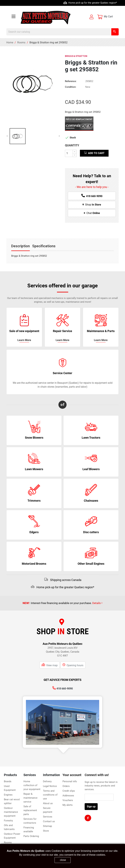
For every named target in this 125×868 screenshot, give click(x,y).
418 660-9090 (63, 689)
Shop (92, 205)
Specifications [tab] (44, 246)
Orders (66, 786)
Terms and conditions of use (50, 795)
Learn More (101, 340)
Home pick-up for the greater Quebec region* (65, 587)
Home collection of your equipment (32, 785)
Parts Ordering (31, 836)
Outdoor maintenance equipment (11, 812)
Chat (92, 213)
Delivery (47, 781)
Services (48, 817)
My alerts (68, 805)
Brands (8, 781)
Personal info (70, 781)
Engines (8, 795)
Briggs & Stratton (76, 56)
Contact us (49, 821)
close (63, 860)
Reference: (71, 81)
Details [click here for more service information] (97, 603)
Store (46, 831)
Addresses (68, 796)
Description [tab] (21, 246)
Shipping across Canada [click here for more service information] (66, 580)
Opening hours (73, 665)
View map (50, 665)
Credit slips (69, 791)
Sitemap (47, 826)
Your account (72, 775)
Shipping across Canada (30, 3)
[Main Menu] (14, 17)
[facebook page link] (88, 818)
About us (48, 803)
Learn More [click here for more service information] (24, 340)
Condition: (71, 87)
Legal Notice (50, 786)
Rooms (8, 842)
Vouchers (68, 800)
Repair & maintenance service (30, 798)
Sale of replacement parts (30, 810)
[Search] (62, 32)
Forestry (8, 821)
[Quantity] (69, 153)
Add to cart (94, 153)
